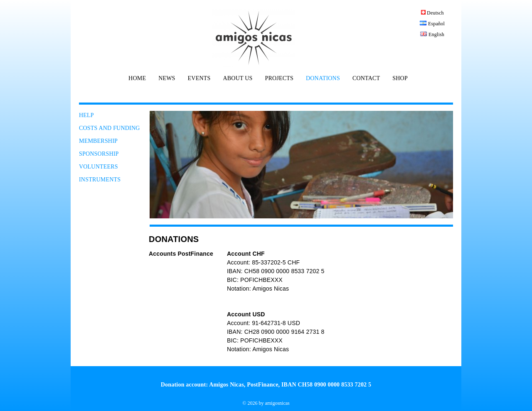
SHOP (400, 78)
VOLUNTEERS (99, 167)
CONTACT (366, 78)
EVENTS (199, 78)
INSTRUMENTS (100, 180)
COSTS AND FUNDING (110, 128)
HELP (86, 115)
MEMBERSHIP (98, 141)
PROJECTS (279, 78)
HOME (137, 78)
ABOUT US (238, 78)
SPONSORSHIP (99, 154)
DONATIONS (323, 78)
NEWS (167, 78)
